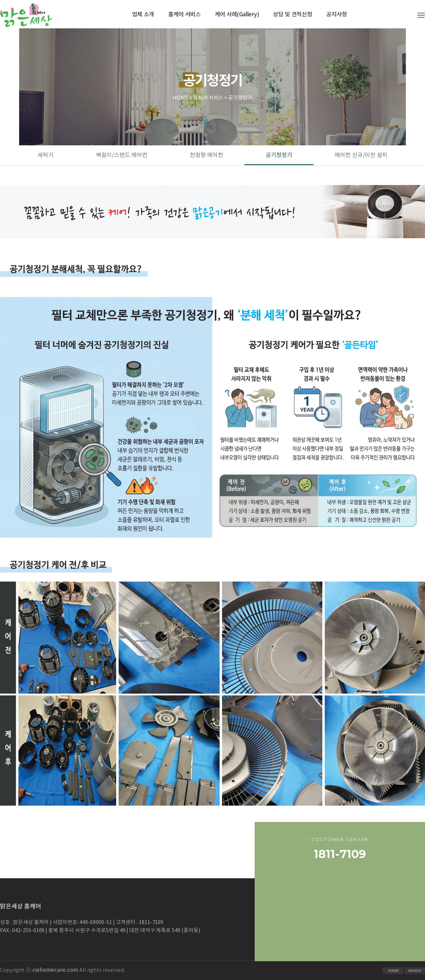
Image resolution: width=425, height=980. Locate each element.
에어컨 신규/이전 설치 (361, 155)
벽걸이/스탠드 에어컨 (122, 155)
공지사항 (337, 15)
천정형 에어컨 (206, 155)
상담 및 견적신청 (293, 15)
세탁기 (46, 155)
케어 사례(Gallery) (237, 15)
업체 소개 (143, 15)
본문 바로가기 (0, 0)
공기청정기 (279, 155)
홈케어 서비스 (185, 15)
